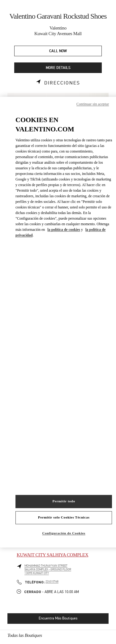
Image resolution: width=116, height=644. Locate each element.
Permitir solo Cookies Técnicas (64, 517)
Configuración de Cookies (64, 533)
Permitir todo (64, 501)
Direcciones (62, 83)
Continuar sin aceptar (93, 104)
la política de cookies (64, 230)
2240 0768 (52, 582)
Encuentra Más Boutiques (58, 618)
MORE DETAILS (58, 68)
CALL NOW (58, 51)
